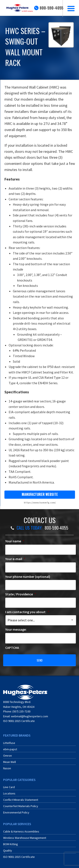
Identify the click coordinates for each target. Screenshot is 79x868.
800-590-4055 (51, 8)
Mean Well (9, 762)
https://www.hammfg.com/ (40, 502)
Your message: (16, 629)
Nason (7, 768)
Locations (9, 793)
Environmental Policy (16, 812)
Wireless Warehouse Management (25, 838)
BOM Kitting (11, 844)
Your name (15, 541)
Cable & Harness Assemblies (21, 831)
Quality (8, 850)
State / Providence (21, 594)
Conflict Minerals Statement (21, 800)
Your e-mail (15, 559)
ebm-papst (10, 749)
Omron (7, 756)
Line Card (9, 787)
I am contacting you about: (27, 612)
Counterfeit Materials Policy (21, 806)
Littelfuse (9, 743)
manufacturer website (40, 494)
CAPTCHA (12, 648)
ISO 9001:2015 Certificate (19, 721)
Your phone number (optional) (28, 577)
